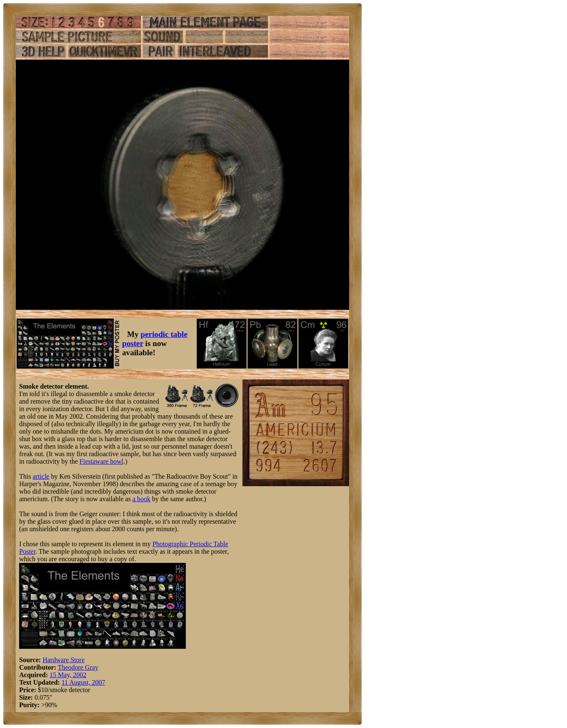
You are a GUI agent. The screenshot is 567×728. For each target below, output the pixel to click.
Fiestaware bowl (101, 461)
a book (141, 499)
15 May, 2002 (68, 675)
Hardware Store (64, 660)
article (41, 476)
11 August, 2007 (84, 682)
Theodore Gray (78, 667)
